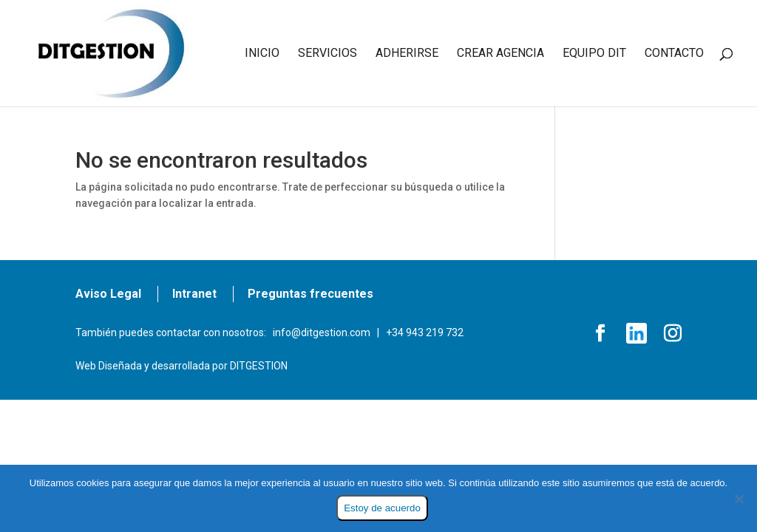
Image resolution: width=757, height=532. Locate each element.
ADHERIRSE (407, 54)
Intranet (194, 294)
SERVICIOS (327, 54)
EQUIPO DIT (594, 54)
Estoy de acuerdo (382, 508)
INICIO (262, 54)
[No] (739, 499)
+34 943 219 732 (425, 332)
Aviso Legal (108, 294)
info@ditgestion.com (322, 332)
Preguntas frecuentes (310, 294)
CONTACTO (674, 54)
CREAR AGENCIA (500, 54)
